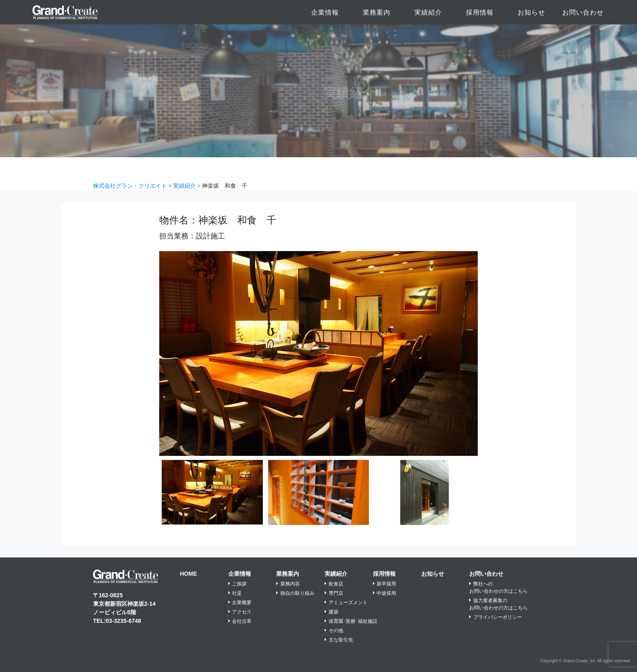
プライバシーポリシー (496, 617)
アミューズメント (346, 603)
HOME (188, 574)
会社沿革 (240, 621)
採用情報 (480, 12)
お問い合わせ (583, 12)
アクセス (240, 612)
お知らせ (531, 12)
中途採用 (385, 593)
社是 (235, 593)
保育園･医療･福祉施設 (351, 621)
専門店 (334, 593)
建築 (331, 612)
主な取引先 (339, 640)
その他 (334, 631)
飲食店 (334, 584)
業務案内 (377, 12)
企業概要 (240, 603)
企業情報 (325, 12)
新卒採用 (385, 584)
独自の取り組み (295, 593)
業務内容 (288, 584)
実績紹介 (428, 12)
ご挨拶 (238, 584)
